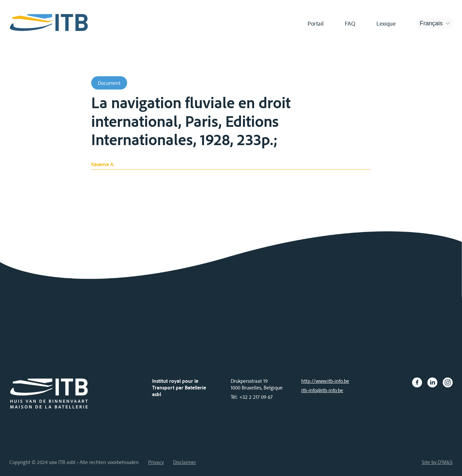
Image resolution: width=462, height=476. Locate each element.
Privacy (156, 462)
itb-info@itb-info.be (322, 390)
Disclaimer (185, 462)
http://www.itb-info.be (325, 381)
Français (431, 23)
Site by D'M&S (437, 462)
